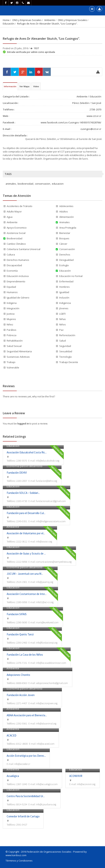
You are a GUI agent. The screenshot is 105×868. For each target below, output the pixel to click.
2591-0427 (22, 825)
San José (96, 103)
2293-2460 (22, 643)
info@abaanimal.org (46, 723)
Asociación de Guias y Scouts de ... (26, 553)
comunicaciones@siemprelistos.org (54, 562)
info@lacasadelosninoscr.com (51, 663)
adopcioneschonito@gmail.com (52, 683)
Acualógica (13, 776)
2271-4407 (22, 703)
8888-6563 (22, 683)
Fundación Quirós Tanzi (20, 634)
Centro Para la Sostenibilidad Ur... (26, 796)
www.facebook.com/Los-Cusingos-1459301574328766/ (71, 122)
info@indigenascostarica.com (51, 521)
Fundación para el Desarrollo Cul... (26, 513)
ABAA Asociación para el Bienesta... (27, 715)
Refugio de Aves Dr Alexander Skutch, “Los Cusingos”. (47, 24)
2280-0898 (22, 602)
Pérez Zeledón (81, 103)
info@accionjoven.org (47, 703)
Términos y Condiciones (19, 861)
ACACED (12, 735)
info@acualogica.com (47, 784)
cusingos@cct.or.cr (91, 129)
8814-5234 (22, 804)
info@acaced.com (46, 744)
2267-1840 (22, 784)
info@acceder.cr (22, 764)
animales (11, 184)
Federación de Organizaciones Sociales (49, 852)
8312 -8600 (22, 744)
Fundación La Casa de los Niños (25, 655)
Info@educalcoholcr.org (48, 461)
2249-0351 (22, 521)
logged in (23, 424)
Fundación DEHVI (17, 473)
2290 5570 (22, 461)
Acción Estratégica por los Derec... (26, 756)
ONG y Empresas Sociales (27, 20)
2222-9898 (22, 562)
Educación (9, 24)
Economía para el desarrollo (24, 466)
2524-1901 (22, 582)
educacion (58, 184)
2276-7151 (22, 663)
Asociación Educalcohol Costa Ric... (27, 452)
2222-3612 (22, 542)
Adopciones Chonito (18, 675)
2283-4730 (22, 501)
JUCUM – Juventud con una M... (25, 574)
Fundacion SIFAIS (17, 614)
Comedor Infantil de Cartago (23, 816)
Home (6, 20)
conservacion (43, 184)
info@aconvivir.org (86, 784)
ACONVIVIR (76, 776)
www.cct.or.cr (94, 116)
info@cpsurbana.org (46, 804)
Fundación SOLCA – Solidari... (23, 493)
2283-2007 (22, 481)
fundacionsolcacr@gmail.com (51, 501)
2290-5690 (22, 622)
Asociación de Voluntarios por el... (26, 533)
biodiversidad (25, 184)
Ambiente (50, 20)
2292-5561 (22, 723)
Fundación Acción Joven (21, 695)
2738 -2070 (95, 109)
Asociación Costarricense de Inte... (27, 594)
